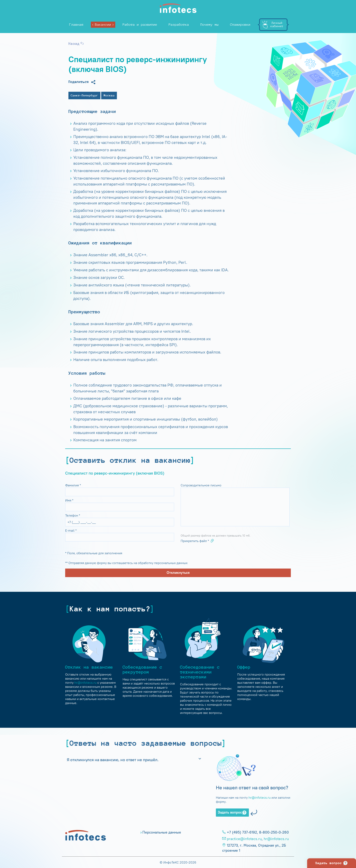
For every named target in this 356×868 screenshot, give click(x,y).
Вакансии (103, 25)
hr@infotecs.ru (85, 682)
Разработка (179, 25)
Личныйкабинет (277, 24)
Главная (76, 25)
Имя (69, 500)
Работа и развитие (140, 25)
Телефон (73, 515)
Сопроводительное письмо (201, 485)
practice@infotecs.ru (244, 839)
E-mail (71, 530)
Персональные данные (162, 832)
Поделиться (82, 82)
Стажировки (240, 25)
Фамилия (73, 485)
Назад (76, 44)
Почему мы (210, 25)
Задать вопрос (232, 813)
